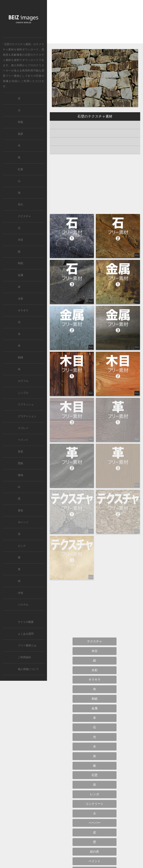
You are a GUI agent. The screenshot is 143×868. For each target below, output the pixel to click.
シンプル (23, 393)
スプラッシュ (26, 404)
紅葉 (20, 169)
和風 (20, 122)
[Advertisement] (95, 25)
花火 (20, 204)
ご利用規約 (24, 657)
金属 (20, 275)
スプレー (23, 428)
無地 (20, 475)
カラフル (23, 381)
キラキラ (23, 310)
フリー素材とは (27, 646)
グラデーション (27, 416)
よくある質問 (26, 634)
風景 (20, 134)
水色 (20, 593)
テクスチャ (24, 216)
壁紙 (20, 463)
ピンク (22, 546)
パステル (23, 605)
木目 (20, 240)
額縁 (20, 357)
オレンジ (23, 522)
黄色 (20, 511)
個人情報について (28, 669)
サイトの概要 (26, 622)
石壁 (28, 55)
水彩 (20, 299)
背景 (20, 452)
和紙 (20, 263)
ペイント (23, 440)
